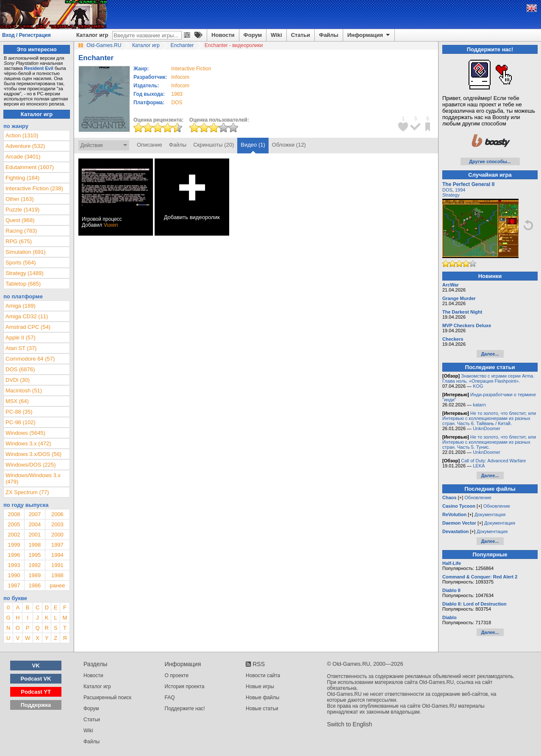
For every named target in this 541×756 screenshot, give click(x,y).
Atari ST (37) (21, 348)
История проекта (185, 687)
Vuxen (111, 225)
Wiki (276, 35)
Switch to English (350, 724)
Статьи (301, 35)
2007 (35, 514)
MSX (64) (17, 401)
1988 (57, 575)
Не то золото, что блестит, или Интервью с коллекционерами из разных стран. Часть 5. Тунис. (489, 442)
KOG (478, 386)
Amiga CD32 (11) (27, 316)
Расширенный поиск (107, 698)
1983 (177, 94)
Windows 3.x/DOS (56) (33, 454)
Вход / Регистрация (26, 35)
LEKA (479, 466)
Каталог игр (92, 35)
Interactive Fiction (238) (34, 188)
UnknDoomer (487, 428)
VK (36, 666)
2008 (14, 514)
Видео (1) (253, 145)
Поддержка (36, 705)
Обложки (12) (289, 145)
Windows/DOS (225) (31, 465)
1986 (35, 585)
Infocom (180, 77)
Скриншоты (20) (214, 145)
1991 (57, 565)
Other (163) (19, 199)
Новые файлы (262, 698)
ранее (57, 585)
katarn (479, 405)
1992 (35, 565)
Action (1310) (22, 135)
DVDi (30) (18, 380)
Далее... (490, 354)
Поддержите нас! (185, 709)
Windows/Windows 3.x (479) (33, 478)
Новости (223, 35)
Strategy (451, 195)
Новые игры (260, 687)
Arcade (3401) (23, 157)
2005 (14, 524)
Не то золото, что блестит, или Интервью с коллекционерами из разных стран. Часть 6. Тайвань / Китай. (489, 418)
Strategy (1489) (25, 273)
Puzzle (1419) (22, 210)
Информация (369, 35)
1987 (14, 585)
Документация (490, 514)
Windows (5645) (25, 433)
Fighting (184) (22, 178)
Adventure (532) (25, 146)
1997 (57, 545)
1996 (14, 555)
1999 (14, 545)
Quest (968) (20, 220)
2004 (35, 524)
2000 (57, 535)
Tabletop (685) (23, 284)
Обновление (478, 498)
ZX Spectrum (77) (27, 492)
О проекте (177, 675)
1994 (57, 555)
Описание (150, 145)
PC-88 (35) (19, 412)
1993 (14, 565)
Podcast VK (36, 679)
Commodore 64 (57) (30, 359)
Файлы (329, 35)
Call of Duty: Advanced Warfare (493, 461)
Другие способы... (490, 161)
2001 (35, 535)
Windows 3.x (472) (28, 443)
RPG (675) (19, 241)
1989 (35, 575)
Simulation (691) (26, 252)
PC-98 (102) (21, 422)
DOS (447, 190)
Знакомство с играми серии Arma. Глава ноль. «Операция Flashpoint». (488, 378)
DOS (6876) (20, 369)
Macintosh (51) (24, 391)
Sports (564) (21, 263)
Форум (253, 35)
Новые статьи (262, 709)
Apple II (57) (21, 338)
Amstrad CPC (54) (28, 327)
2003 (57, 524)
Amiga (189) (21, 306)
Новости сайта (263, 675)
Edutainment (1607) (30, 167)
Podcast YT (36, 692)
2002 (14, 535)
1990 (14, 575)
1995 (35, 555)
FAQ (170, 698)
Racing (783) (21, 231)
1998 (35, 545)
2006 (57, 514)
